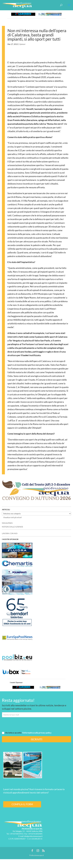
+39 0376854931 (16, 834)
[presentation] (22, 724)
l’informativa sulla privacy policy (37, 733)
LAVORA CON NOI (10, 533)
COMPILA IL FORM (22, 804)
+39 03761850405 (35, 834)
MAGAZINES (7, 523)
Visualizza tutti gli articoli (12, 517)
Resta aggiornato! (18, 700)
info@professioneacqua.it (33, 836)
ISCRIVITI (36, 739)
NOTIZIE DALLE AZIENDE (12, 527)
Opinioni (22, 44)
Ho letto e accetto (27, 733)
